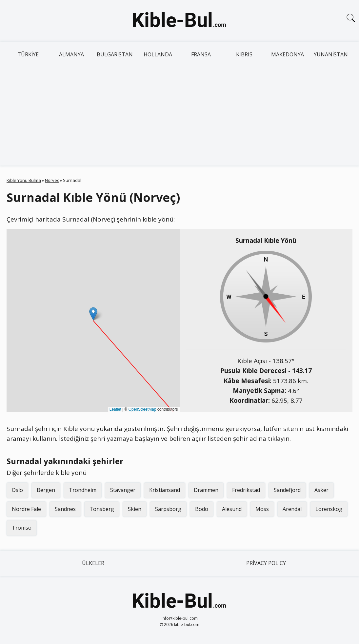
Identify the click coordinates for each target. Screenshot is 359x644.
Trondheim (83, 490)
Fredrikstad (246, 490)
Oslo (17, 490)
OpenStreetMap (142, 409)
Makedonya (288, 54)
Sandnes (65, 509)
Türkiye (28, 54)
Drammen (206, 490)
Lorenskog (329, 509)
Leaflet (115, 409)
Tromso (22, 528)
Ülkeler (93, 563)
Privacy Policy (266, 563)
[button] (93, 314)
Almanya (71, 54)
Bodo (202, 509)
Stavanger (123, 490)
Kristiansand (165, 490)
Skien (135, 509)
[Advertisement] (179, 116)
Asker (321, 490)
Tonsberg (102, 509)
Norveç (52, 180)
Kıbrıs (244, 54)
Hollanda (158, 54)
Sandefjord (287, 490)
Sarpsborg (168, 509)
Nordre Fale (26, 509)
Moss (262, 509)
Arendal (292, 509)
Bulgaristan (115, 54)
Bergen (46, 490)
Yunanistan (331, 54)
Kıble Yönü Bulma (24, 180)
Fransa (201, 54)
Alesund (232, 509)
